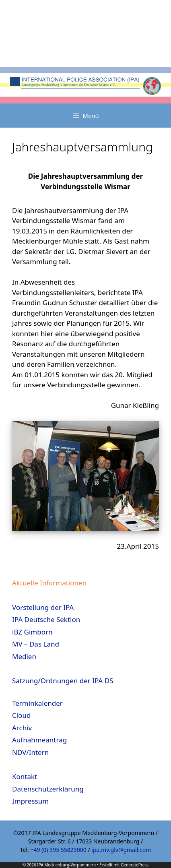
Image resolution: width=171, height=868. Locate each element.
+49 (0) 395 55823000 (58, 850)
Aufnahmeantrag (39, 740)
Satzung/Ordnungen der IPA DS (63, 681)
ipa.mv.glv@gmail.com (121, 850)
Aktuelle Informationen (49, 583)
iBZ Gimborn (32, 632)
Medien (24, 656)
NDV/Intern (30, 752)
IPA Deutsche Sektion (46, 619)
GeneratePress (135, 865)
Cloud (21, 715)
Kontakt (25, 776)
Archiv (22, 728)
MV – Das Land (36, 644)
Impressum (30, 801)
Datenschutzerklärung (48, 789)
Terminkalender (37, 703)
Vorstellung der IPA (43, 607)
